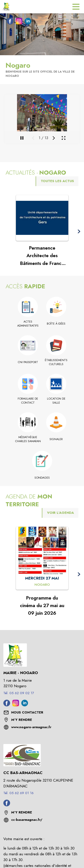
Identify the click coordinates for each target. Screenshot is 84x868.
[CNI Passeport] (28, 362)
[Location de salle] (56, 401)
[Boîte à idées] (56, 324)
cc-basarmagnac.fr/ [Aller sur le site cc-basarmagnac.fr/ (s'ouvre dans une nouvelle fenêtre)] (27, 820)
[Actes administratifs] (28, 324)
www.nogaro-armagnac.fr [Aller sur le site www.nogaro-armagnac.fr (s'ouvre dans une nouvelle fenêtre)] (31, 727)
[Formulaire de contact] (28, 401)
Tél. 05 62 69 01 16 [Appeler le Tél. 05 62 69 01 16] (18, 793)
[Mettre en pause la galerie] (22, 138)
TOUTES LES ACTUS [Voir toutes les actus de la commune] (57, 181)
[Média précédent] (33, 138)
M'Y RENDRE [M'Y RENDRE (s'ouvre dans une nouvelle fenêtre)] (22, 720)
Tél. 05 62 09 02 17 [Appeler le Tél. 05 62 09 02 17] (19, 693)
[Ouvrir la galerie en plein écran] (64, 138)
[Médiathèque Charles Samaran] (28, 439)
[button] (79, 231)
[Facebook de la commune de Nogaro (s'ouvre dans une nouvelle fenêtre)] (9, 22)
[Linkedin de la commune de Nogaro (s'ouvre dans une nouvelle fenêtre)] (27, 22)
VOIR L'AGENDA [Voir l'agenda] (60, 513)
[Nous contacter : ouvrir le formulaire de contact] (27, 713)
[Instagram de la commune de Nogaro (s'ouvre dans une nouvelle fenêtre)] (18, 22)
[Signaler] (56, 439)
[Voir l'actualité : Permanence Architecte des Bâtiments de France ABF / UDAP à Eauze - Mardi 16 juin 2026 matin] (42, 218)
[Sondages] (42, 478)
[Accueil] (7, 7)
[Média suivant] (54, 138)
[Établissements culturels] (56, 362)
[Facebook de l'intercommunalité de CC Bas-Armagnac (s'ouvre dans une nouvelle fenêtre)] (7, 805)
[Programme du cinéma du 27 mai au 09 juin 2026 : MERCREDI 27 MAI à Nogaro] (42, 585)
